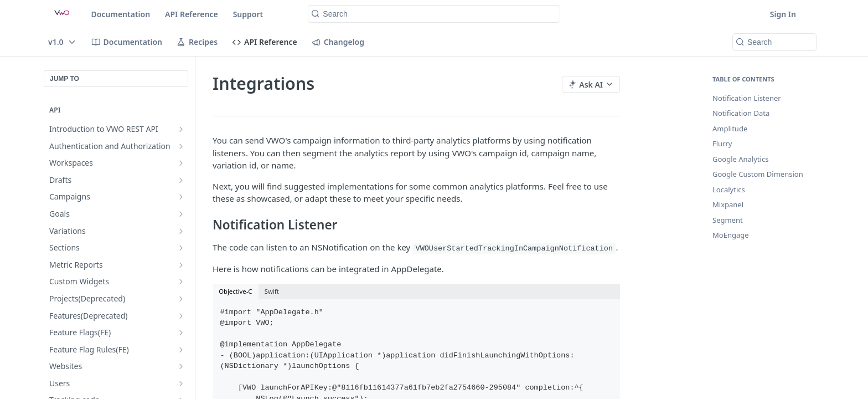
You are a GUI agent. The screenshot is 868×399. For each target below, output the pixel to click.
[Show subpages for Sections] (181, 248)
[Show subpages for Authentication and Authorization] (181, 146)
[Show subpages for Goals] (181, 214)
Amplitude (730, 129)
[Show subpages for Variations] (181, 231)
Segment (728, 220)
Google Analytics (740, 159)
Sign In (783, 14)
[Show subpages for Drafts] (181, 180)
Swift (272, 291)
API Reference (192, 14)
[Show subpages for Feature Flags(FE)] (181, 332)
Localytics (729, 190)
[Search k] (434, 14)
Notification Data (741, 113)
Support (248, 14)
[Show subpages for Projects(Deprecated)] (181, 299)
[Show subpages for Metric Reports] (181, 265)
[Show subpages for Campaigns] (181, 197)
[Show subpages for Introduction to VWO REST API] (181, 129)
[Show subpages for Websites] (181, 366)
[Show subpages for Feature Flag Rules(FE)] (181, 350)
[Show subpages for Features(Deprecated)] (181, 316)
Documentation (121, 14)
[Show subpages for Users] (181, 383)
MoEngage (731, 235)
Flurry (722, 144)
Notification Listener (747, 98)
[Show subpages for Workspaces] (181, 163)
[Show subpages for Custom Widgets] (181, 282)
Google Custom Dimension (758, 174)
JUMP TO (64, 79)
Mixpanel (728, 204)
